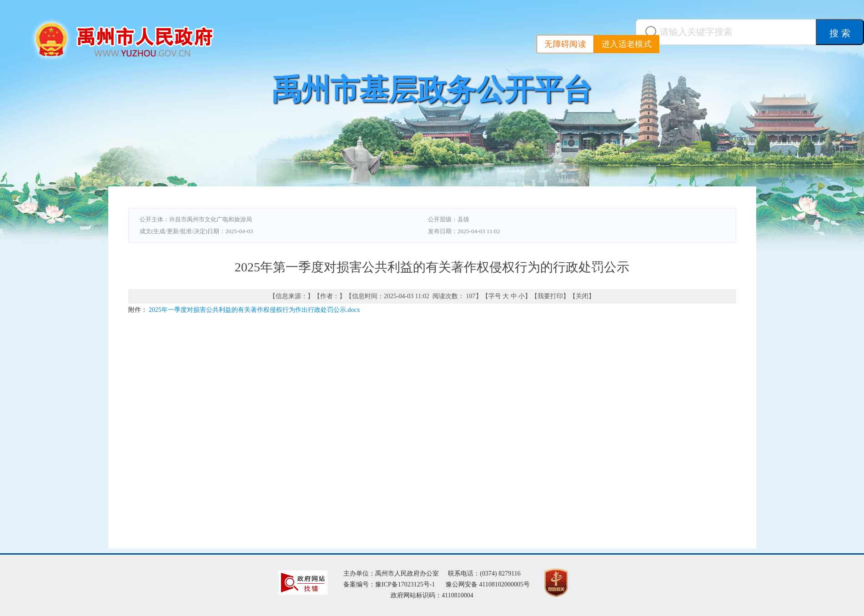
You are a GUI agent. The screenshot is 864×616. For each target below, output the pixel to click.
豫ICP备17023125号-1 (405, 584)
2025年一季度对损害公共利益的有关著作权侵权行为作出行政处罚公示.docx (254, 310)
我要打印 (550, 296)
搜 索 (840, 33)
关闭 (582, 296)
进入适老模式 (627, 44)
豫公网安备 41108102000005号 (488, 584)
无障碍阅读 (565, 44)
